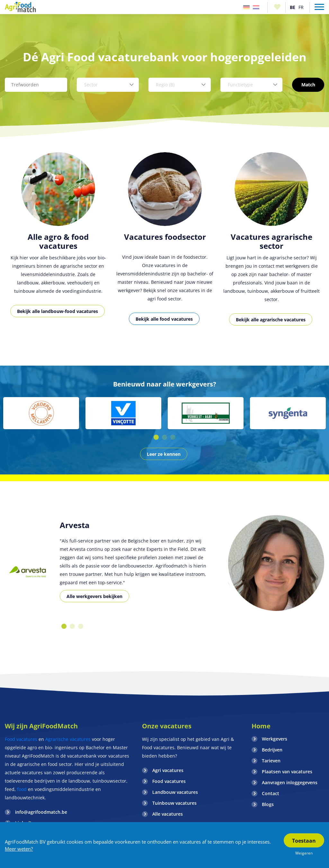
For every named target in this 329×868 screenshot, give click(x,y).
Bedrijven (272, 750)
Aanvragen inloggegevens (290, 782)
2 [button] (164, 437)
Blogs (268, 804)
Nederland (256, 7)
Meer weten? (19, 849)
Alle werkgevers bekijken (94, 596)
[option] (58, 242)
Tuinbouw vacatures (174, 803)
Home (261, 726)
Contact (271, 793)
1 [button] (156, 437)
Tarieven (271, 761)
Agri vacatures (168, 770)
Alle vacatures (168, 814)
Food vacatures (21, 739)
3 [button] (173, 437)
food (22, 789)
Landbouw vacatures (175, 792)
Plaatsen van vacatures (287, 772)
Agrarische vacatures (68, 739)
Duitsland (246, 7)
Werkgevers (275, 739)
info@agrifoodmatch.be (41, 812)
